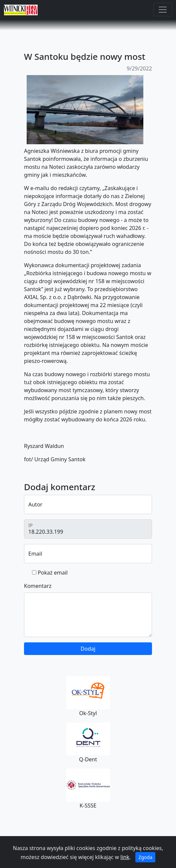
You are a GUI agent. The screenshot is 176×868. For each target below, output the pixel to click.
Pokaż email (53, 573)
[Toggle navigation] (163, 10)
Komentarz (38, 586)
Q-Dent (88, 743)
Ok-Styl (88, 697)
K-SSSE (88, 789)
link (125, 857)
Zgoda (145, 857)
